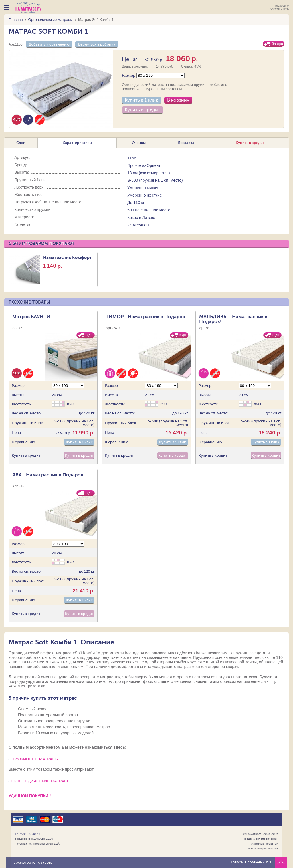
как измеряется (154, 173)
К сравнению (23, 442)
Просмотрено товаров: (31, 863)
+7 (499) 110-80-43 (28, 834)
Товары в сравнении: (251, 862)
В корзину (178, 100)
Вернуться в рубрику (97, 44)
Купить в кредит (142, 110)
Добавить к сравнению (49, 44)
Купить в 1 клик (141, 100)
